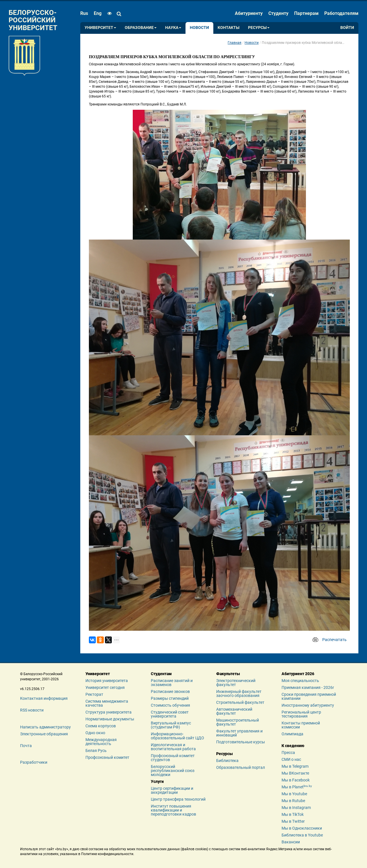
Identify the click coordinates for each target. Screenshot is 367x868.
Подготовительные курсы (241, 742)
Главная (235, 43)
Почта (26, 746)
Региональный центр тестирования (301, 714)
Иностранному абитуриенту (308, 705)
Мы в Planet (297, 787)
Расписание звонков (170, 691)
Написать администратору (45, 727)
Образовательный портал (241, 767)
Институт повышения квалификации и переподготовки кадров (173, 810)
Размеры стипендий (170, 698)
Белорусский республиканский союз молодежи (173, 771)
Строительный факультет (240, 702)
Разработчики (34, 762)
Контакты (229, 28)
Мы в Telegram (295, 766)
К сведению (293, 746)
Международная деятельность (101, 742)
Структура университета (109, 712)
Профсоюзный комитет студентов (173, 758)
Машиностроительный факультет (238, 722)
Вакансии (291, 842)
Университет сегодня (105, 687)
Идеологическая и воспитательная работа (173, 747)
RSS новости (32, 710)
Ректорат (94, 694)
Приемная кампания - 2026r (308, 687)
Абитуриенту (249, 13)
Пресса (288, 753)
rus (84, 13)
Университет (100, 28)
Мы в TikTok (293, 814)
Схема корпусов (101, 726)
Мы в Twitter (293, 821)
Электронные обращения (44, 734)
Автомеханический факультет (234, 711)
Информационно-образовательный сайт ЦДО (177, 736)
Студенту (278, 13)
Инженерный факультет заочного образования (239, 693)
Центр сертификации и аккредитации (172, 790)
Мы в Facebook (296, 780)
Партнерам (306, 13)
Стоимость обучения (170, 705)
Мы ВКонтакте (295, 773)
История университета (107, 681)
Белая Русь (96, 751)
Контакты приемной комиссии (301, 725)
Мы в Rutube (293, 801)
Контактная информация (44, 698)
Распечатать (334, 640)
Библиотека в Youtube (302, 835)
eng (98, 13)
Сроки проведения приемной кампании (309, 696)
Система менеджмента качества (107, 703)
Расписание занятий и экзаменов (172, 683)
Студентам (161, 674)
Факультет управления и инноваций (239, 733)
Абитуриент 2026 (298, 674)
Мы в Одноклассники (302, 828)
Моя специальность (300, 681)
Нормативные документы (110, 719)
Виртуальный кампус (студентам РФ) (171, 725)
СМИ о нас (291, 759)
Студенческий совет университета (170, 714)
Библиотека (227, 761)
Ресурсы (259, 28)
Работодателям (341, 13)
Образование (141, 28)
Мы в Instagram (296, 808)
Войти (347, 28)
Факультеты (228, 674)
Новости (199, 28)
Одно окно (95, 733)
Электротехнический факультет (236, 683)
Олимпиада (292, 734)
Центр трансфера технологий (178, 799)
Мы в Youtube (294, 794)
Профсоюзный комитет (107, 757)
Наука (173, 28)
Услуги (157, 781)
